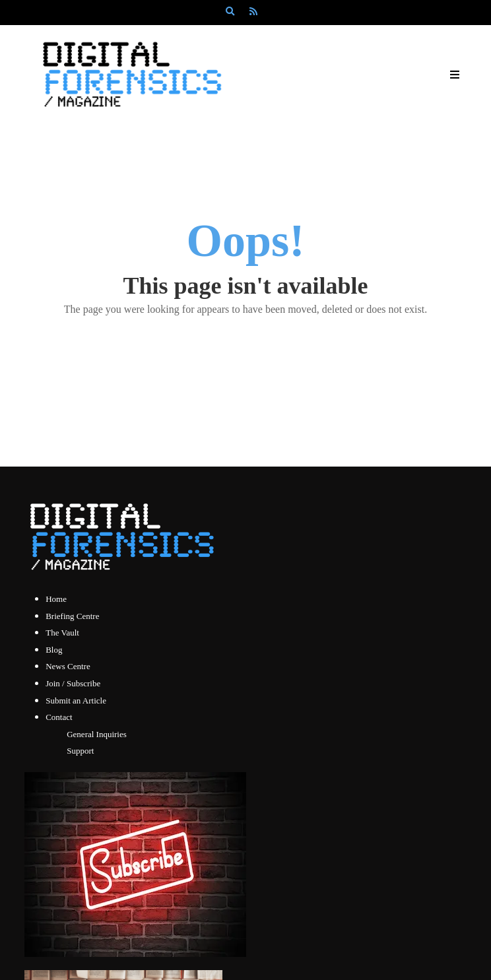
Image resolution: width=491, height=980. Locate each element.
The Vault (62, 633)
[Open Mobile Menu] (455, 75)
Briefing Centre (72, 616)
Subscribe (267, 35)
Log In (215, 35)
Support (80, 751)
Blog (54, 650)
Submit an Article (76, 701)
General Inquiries (97, 734)
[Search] (230, 12)
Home (56, 599)
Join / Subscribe (73, 683)
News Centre (68, 666)
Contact (59, 717)
